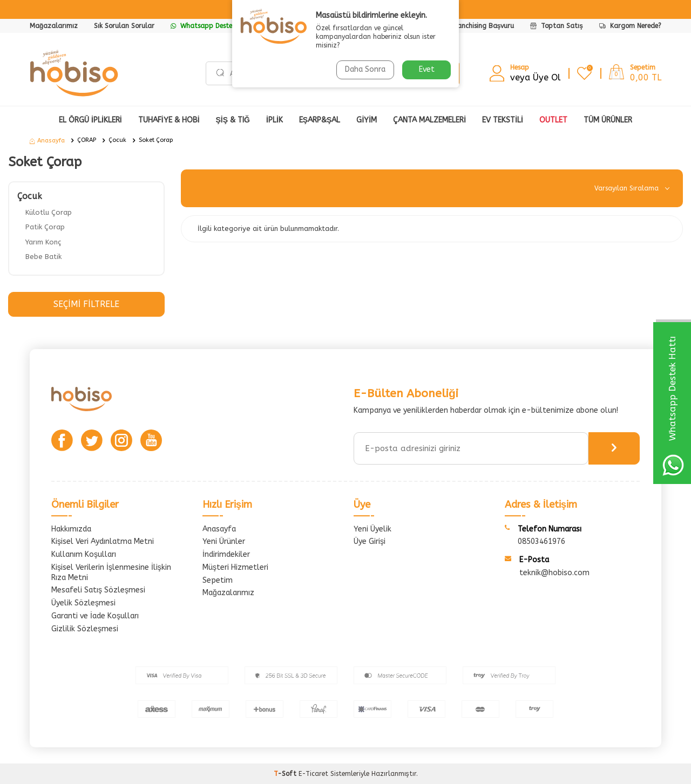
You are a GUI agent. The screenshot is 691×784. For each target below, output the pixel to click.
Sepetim (218, 580)
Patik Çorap (45, 227)
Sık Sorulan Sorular (124, 26)
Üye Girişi (370, 541)
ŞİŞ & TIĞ (233, 120)
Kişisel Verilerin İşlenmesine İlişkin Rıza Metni (111, 572)
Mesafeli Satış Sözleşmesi (98, 590)
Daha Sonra (365, 69)
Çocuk (117, 140)
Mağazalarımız (54, 26)
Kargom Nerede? (630, 26)
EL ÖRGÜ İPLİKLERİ (90, 120)
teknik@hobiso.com (554, 573)
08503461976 (541, 541)
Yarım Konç (43, 242)
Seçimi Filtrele (86, 304)
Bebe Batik (43, 257)
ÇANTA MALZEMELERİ (429, 120)
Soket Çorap (156, 140)
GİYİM (367, 120)
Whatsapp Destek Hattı (212, 26)
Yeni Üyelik (372, 529)
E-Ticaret (313, 774)
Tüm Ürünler (608, 120)
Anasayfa (47, 141)
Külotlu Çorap (49, 212)
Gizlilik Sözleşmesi (85, 629)
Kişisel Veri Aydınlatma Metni (103, 541)
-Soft (286, 774)
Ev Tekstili (503, 120)
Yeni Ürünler (224, 541)
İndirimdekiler (226, 554)
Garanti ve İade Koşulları (95, 616)
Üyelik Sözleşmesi (83, 603)
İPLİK (275, 120)
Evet (427, 69)
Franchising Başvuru (483, 26)
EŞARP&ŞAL (320, 120)
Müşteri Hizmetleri (235, 567)
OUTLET (553, 120)
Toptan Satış (557, 26)
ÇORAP (87, 140)
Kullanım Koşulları (84, 554)
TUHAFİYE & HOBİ (169, 120)
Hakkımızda (71, 529)
